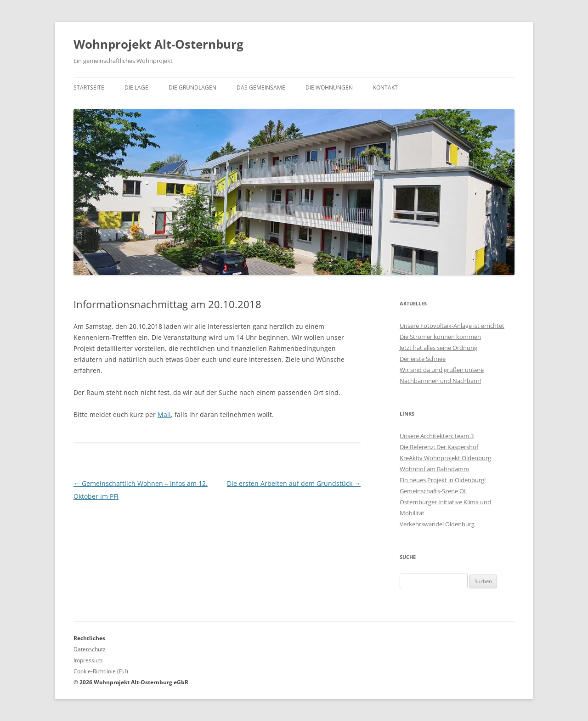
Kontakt (385, 87)
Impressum (88, 660)
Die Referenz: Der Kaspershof (439, 447)
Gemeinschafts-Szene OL (433, 491)
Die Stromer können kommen (440, 337)
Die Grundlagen (192, 87)
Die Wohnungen (329, 87)
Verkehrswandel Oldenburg (437, 524)
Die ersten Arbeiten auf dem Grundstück (294, 483)
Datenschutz (90, 649)
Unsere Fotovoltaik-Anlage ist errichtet (452, 326)
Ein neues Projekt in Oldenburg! (443, 480)
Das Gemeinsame (261, 87)
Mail (164, 414)
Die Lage (136, 87)
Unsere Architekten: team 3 (437, 436)
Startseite (89, 87)
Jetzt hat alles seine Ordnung (438, 348)
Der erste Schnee (423, 359)
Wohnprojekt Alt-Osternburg (158, 44)
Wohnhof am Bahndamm (434, 469)
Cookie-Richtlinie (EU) (101, 671)
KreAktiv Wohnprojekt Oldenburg (445, 458)
